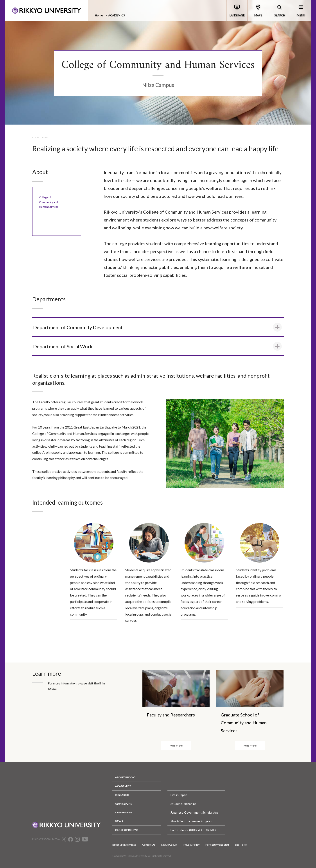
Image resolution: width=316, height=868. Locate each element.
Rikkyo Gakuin (169, 845)
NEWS (119, 821)
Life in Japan (179, 795)
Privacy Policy (191, 845)
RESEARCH (122, 795)
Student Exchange (183, 804)
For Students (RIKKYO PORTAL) (193, 830)
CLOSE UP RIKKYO (127, 830)
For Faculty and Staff (217, 845)
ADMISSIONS (123, 804)
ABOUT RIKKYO (125, 777)
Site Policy (241, 845)
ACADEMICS (117, 15)
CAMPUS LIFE (124, 812)
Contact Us (149, 845)
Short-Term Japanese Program (191, 821)
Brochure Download (124, 845)
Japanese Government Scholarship (194, 812)
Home (99, 15)
